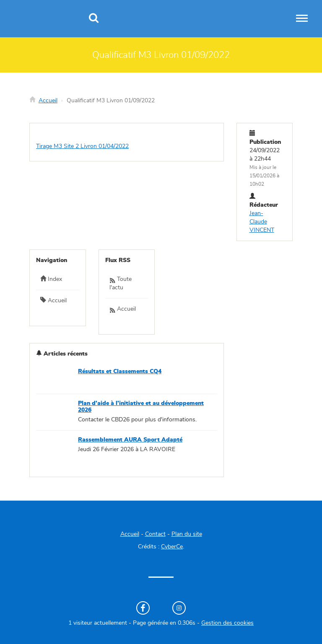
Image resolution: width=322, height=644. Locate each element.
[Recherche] (94, 19)
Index (51, 279)
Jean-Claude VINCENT (262, 222)
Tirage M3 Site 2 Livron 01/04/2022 (82, 146)
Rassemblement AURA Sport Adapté (130, 440)
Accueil (48, 101)
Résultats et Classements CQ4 (120, 371)
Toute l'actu (121, 283)
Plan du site (187, 534)
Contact (155, 534)
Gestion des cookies (227, 623)
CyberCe (172, 547)
